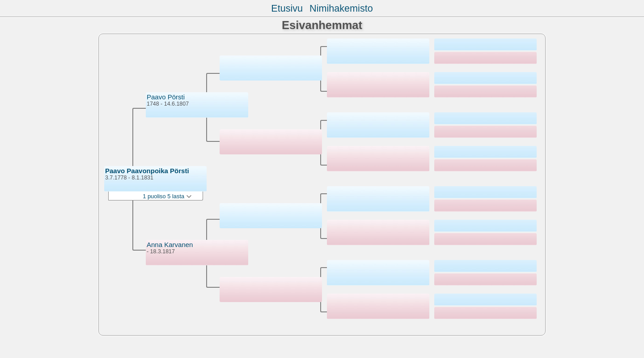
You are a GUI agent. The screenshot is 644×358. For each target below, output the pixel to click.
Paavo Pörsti (166, 97)
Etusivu (287, 8)
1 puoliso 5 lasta (167, 196)
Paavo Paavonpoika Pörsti (147, 171)
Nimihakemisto (341, 8)
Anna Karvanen (170, 245)
